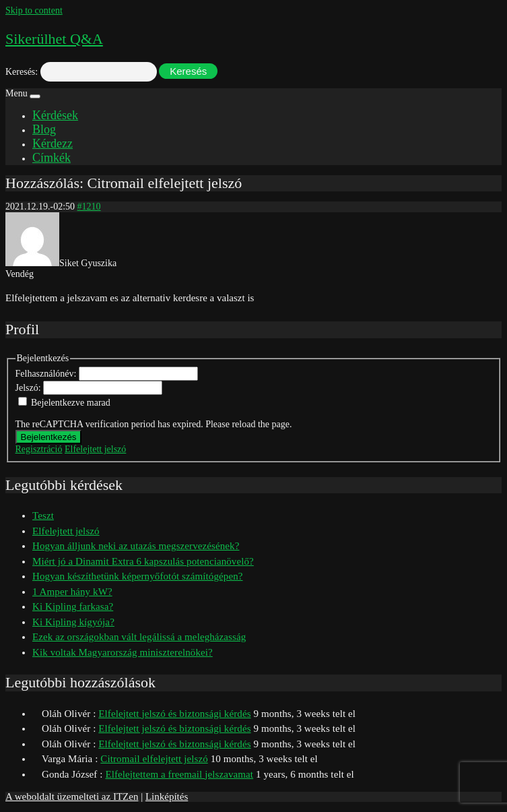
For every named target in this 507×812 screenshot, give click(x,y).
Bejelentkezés (49, 437)
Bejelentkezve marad (71, 403)
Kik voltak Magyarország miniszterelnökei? (123, 652)
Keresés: (22, 72)
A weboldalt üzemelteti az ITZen (72, 797)
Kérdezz (53, 144)
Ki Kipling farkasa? (73, 606)
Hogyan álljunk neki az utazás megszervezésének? (136, 546)
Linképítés (167, 797)
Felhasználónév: (47, 374)
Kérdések (55, 115)
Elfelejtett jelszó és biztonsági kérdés (174, 714)
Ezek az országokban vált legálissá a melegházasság (139, 637)
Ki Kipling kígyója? (73, 622)
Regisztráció (39, 449)
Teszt (43, 516)
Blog (44, 129)
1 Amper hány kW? (72, 592)
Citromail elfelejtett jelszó (154, 759)
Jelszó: (30, 388)
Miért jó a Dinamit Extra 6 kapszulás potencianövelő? (143, 561)
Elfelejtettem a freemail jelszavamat (179, 774)
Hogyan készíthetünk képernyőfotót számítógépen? (138, 576)
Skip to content (34, 10)
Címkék (52, 158)
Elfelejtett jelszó (95, 449)
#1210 (89, 207)
